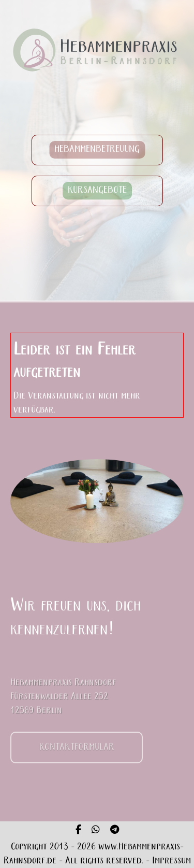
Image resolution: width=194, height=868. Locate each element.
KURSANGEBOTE (97, 191)
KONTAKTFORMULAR (77, 752)
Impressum (171, 861)
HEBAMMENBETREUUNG (97, 150)
